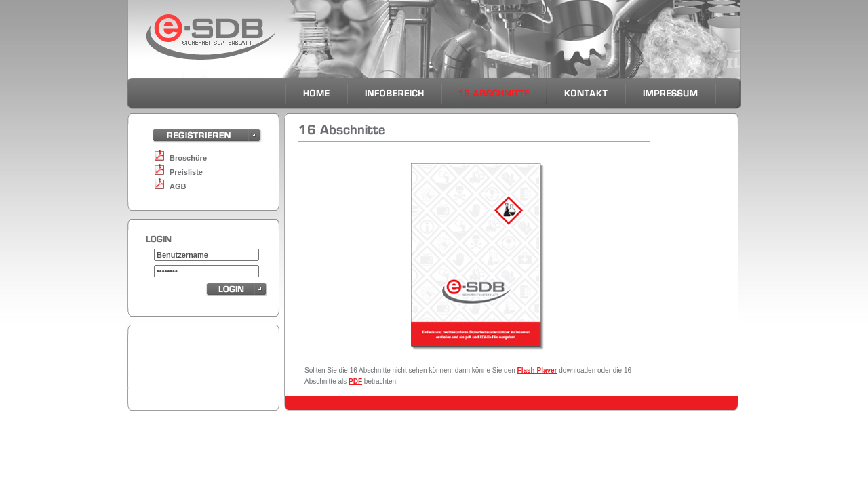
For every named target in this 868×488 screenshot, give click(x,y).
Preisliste (186, 172)
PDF (355, 381)
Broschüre (188, 158)
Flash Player (537, 370)
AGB (178, 186)
